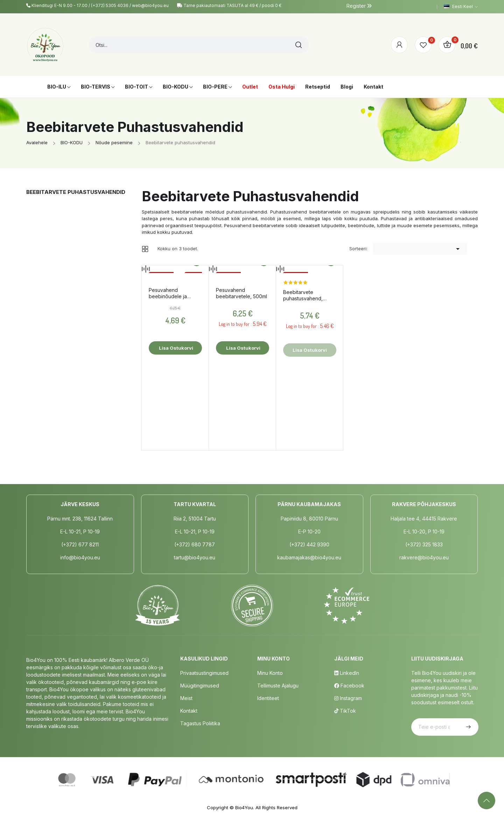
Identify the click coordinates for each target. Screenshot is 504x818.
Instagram (348, 698)
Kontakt (189, 711)
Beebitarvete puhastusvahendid (76, 192)
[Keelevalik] (461, 7)
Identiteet (268, 698)
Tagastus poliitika (200, 723)
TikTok (345, 711)
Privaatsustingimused (204, 673)
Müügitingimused (200, 686)
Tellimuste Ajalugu (278, 686)
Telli (468, 727)
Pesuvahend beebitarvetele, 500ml (241, 293)
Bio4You (244, 807)
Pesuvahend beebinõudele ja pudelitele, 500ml (169, 293)
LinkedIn (347, 673)
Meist (186, 698)
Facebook (349, 686)
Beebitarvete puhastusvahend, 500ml (303, 295)
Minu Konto (270, 673)
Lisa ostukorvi (176, 348)
